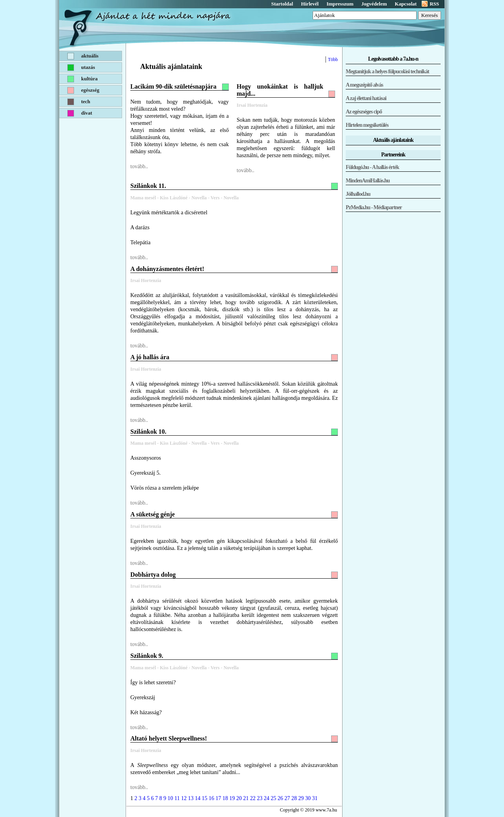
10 (170, 798)
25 (273, 798)
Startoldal (282, 4)
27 (287, 798)
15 (204, 798)
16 (211, 798)
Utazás (88, 67)
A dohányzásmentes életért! (167, 269)
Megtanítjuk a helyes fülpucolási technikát (387, 71)
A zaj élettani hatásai (366, 98)
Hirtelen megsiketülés (367, 125)
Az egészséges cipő (364, 112)
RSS (434, 4)
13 (191, 798)
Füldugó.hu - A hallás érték (372, 167)
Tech (86, 101)
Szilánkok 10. (148, 432)
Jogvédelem (374, 4)
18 (225, 798)
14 (198, 798)
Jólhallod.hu (358, 194)
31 (315, 798)
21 (246, 798)
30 (308, 798)
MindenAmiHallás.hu (368, 181)
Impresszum (340, 4)
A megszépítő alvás (364, 85)
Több (333, 59)
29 (301, 798)
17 (218, 798)
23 (259, 798)
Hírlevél (310, 4)
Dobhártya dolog (153, 575)
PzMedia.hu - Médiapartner (374, 207)
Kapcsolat (406, 4)
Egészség (90, 90)
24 (267, 798)
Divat (87, 113)
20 (239, 798)
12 (184, 798)
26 (280, 798)
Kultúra (89, 79)
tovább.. (139, 166)
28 (294, 798)
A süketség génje (153, 514)
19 (232, 798)
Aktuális (90, 56)
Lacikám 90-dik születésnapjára (173, 86)
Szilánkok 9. (147, 656)
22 (253, 798)
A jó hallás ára (150, 357)
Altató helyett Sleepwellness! (169, 738)
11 (177, 798)
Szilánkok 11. (148, 186)
